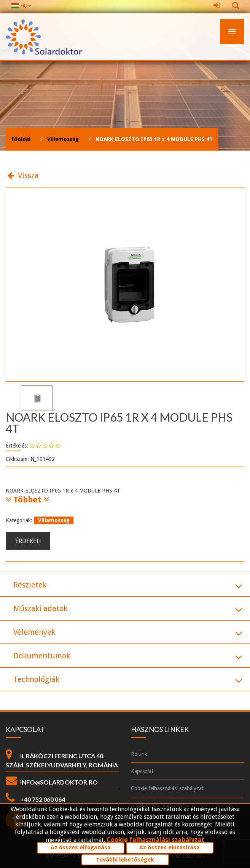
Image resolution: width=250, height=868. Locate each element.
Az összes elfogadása (81, 847)
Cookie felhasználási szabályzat (155, 840)
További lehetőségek (125, 860)
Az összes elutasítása (170, 847)
